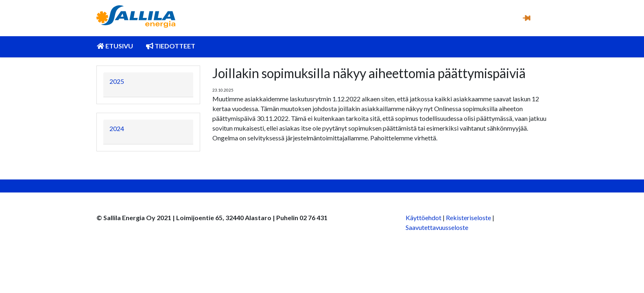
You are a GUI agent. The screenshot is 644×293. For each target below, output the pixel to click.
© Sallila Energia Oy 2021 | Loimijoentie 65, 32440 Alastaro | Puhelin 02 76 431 (212, 218)
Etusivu (115, 46)
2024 (117, 128)
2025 (117, 81)
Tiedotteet (171, 46)
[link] (136, 16)
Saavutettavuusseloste (437, 227)
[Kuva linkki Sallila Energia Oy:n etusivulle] (136, 11)
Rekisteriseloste (468, 218)
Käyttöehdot (424, 218)
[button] (526, 17)
